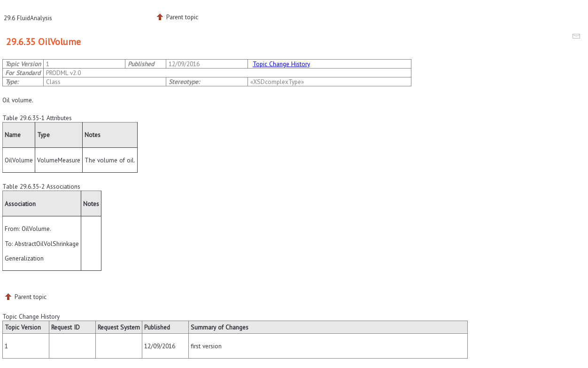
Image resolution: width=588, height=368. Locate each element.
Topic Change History (281, 64)
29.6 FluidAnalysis (28, 18)
